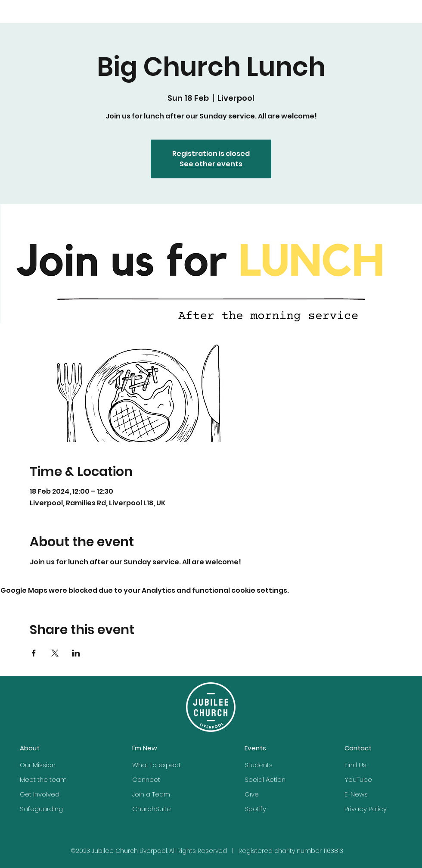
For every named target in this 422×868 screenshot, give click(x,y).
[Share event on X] (55, 653)
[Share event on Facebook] (34, 653)
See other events (211, 164)
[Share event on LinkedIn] (76, 653)
